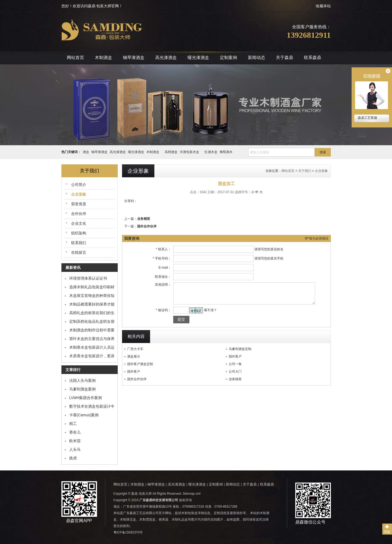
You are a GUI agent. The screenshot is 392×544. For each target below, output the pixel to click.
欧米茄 (75, 441)
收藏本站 (323, 6)
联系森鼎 (313, 58)
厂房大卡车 (135, 353)
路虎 (73, 458)
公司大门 (235, 376)
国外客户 (235, 361)
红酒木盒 (211, 152)
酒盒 (86, 152)
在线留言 (79, 252)
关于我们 (305, 171)
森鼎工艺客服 (367, 118)
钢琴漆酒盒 (134, 58)
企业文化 (79, 223)
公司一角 (235, 368)
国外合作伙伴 (147, 226)
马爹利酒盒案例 (82, 389)
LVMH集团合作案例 (86, 398)
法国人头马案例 (82, 380)
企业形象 (321, 171)
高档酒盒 (171, 152)
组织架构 (79, 233)
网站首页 (75, 58)
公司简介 (79, 185)
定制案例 (228, 58)
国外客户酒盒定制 (140, 368)
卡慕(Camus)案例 (84, 415)
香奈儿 (75, 432)
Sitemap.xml (192, 494)
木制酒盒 (103, 58)
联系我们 (79, 243)
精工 (73, 424)
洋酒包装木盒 (191, 152)
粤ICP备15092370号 (128, 532)
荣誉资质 (79, 204)
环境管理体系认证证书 (88, 278)
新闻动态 (256, 58)
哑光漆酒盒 (198, 58)
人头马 (75, 449)
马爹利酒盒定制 (240, 353)
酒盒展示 (134, 361)
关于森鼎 (285, 58)
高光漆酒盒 (166, 58)
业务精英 (144, 219)
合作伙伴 (79, 214)
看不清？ (207, 314)
